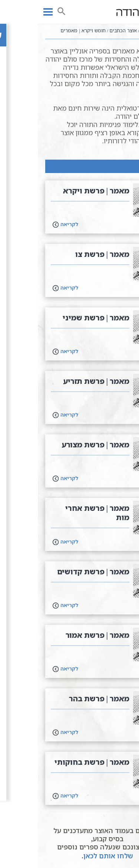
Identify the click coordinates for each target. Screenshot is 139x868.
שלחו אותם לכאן (70, 856)
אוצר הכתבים (85, 30)
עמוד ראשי (117, 30)
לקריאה (28, 224)
